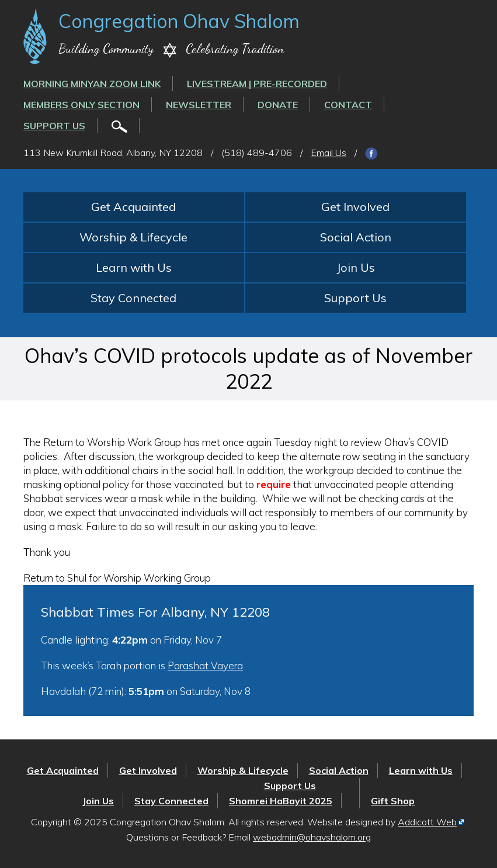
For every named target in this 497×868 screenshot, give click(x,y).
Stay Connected (133, 298)
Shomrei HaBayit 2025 (281, 801)
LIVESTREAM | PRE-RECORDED (257, 84)
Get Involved (355, 207)
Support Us (54, 126)
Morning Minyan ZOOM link (92, 84)
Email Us (329, 153)
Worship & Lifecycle (133, 237)
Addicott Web (427, 822)
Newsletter (199, 105)
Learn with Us (134, 267)
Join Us (356, 267)
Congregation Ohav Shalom (179, 21)
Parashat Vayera (205, 665)
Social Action (356, 237)
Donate (278, 105)
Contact (348, 105)
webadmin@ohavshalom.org (312, 837)
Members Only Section (81, 105)
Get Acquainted (133, 207)
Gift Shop (393, 801)
